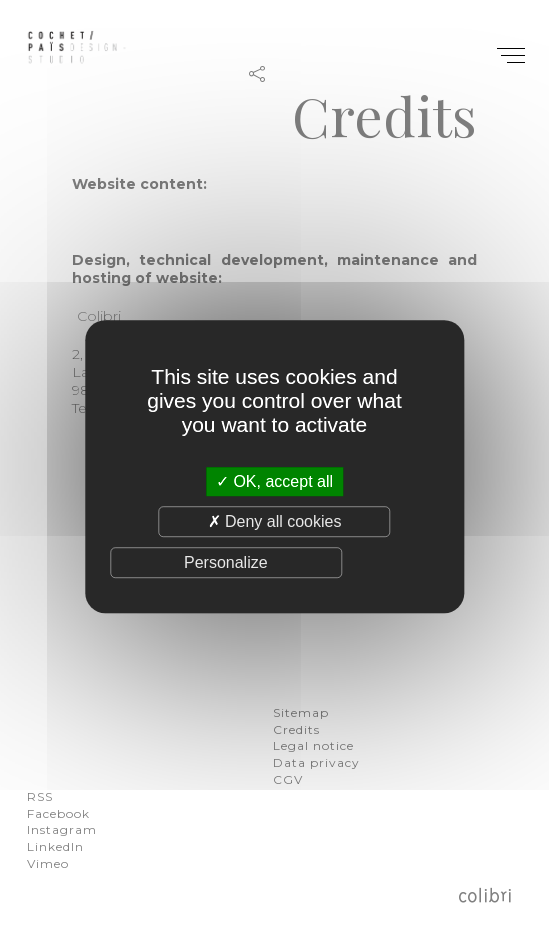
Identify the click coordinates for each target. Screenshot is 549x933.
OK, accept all (274, 481)
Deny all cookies (275, 521)
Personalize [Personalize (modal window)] (226, 562)
